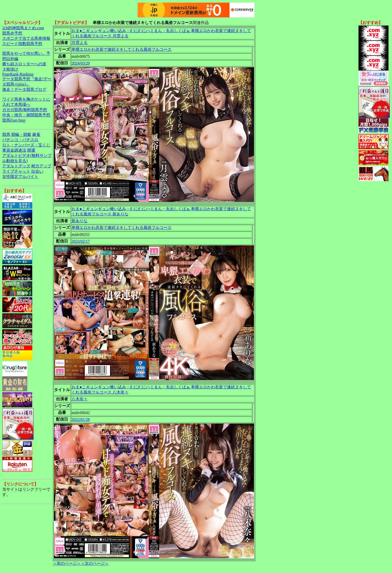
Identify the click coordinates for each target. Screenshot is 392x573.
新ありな (79, 221)
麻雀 (36, 134)
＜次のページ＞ (95, 563)
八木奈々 (79, 399)
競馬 (6, 134)
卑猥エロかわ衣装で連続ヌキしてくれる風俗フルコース (121, 49)
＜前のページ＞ (67, 563)
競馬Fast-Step (14, 120)
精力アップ (41, 166)
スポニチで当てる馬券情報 (26, 38)
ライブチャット (16, 171)
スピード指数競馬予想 (22, 44)
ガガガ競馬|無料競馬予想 (25, 110)
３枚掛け (10, 69)
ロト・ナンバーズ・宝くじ (26, 145)
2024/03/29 (81, 63)
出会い (37, 171)
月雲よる (79, 43)
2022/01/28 (81, 419)
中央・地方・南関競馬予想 (26, 115)
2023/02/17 (81, 241)
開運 (31, 150)
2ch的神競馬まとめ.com (23, 28)
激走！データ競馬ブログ (24, 89)
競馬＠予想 (12, 33)
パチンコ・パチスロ (20, 140)
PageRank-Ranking (18, 74)
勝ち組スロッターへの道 (24, 64)
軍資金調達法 (14, 150)
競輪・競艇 (21, 134)
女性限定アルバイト (20, 177)
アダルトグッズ (16, 166)
